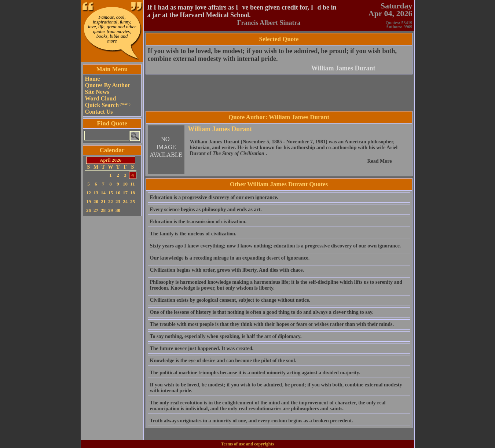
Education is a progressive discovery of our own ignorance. (214, 197)
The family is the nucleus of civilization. (193, 234)
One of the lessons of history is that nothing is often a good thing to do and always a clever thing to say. (262, 312)
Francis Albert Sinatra (269, 23)
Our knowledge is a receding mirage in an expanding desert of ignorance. (230, 258)
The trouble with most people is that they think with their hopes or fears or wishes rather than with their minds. (272, 324)
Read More (380, 161)
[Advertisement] (112, 328)
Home (93, 79)
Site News (97, 92)
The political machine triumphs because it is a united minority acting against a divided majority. (255, 373)
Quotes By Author (108, 85)
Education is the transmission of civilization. (198, 222)
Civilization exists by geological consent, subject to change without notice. (230, 300)
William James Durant (343, 68)
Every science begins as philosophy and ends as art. (206, 210)
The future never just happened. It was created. (202, 348)
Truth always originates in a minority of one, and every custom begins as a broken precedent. (252, 421)
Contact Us (99, 112)
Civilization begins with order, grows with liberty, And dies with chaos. (227, 270)
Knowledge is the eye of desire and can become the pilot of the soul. (223, 361)
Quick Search (108, 105)
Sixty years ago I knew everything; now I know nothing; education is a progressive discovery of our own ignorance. (276, 246)
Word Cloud (101, 98)
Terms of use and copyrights (247, 444)
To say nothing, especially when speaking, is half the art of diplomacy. (226, 336)
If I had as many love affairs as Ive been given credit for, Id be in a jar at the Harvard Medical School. (242, 11)
